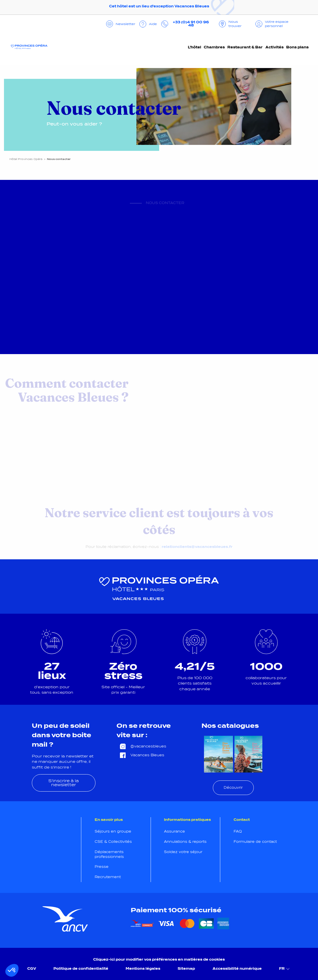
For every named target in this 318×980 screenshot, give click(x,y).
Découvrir (233, 788)
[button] (12, 970)
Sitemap (186, 969)
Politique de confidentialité (81, 969)
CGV (32, 969)
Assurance (174, 831)
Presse (102, 867)
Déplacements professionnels (109, 854)
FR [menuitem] (285, 969)
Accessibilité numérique (237, 969)
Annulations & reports (185, 842)
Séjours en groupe (113, 831)
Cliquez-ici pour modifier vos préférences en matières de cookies (159, 960)
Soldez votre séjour (183, 852)
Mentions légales (143, 969)
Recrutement (108, 877)
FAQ (238, 831)
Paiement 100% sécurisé (176, 910)
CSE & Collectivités (113, 842)
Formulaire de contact (255, 842)
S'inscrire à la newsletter (64, 783)
